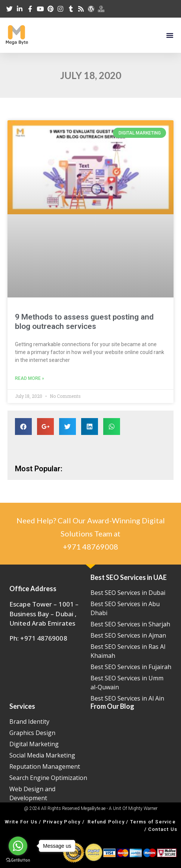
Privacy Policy (62, 822)
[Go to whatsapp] (18, 846)
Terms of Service (153, 822)
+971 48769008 (90, 547)
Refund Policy (106, 822)
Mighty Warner (143, 808)
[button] (170, 35)
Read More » (30, 378)
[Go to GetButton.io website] (18, 860)
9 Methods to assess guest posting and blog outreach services (84, 322)
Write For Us (21, 822)
